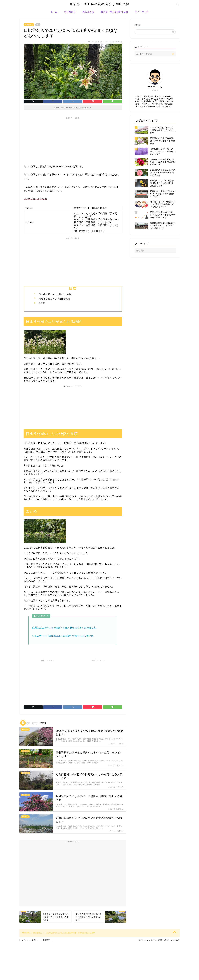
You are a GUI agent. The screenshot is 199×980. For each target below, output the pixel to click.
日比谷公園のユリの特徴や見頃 (54, 299)
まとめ (42, 303)
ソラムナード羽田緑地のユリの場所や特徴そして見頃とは (63, 636)
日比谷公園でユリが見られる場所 (56, 294)
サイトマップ (142, 12)
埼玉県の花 (70, 12)
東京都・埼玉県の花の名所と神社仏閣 (100, 4)
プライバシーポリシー (30, 940)
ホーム (54, 12)
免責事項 (46, 940)
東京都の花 (88, 12)
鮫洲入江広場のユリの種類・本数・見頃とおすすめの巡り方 (64, 628)
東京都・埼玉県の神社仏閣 (114, 12)
